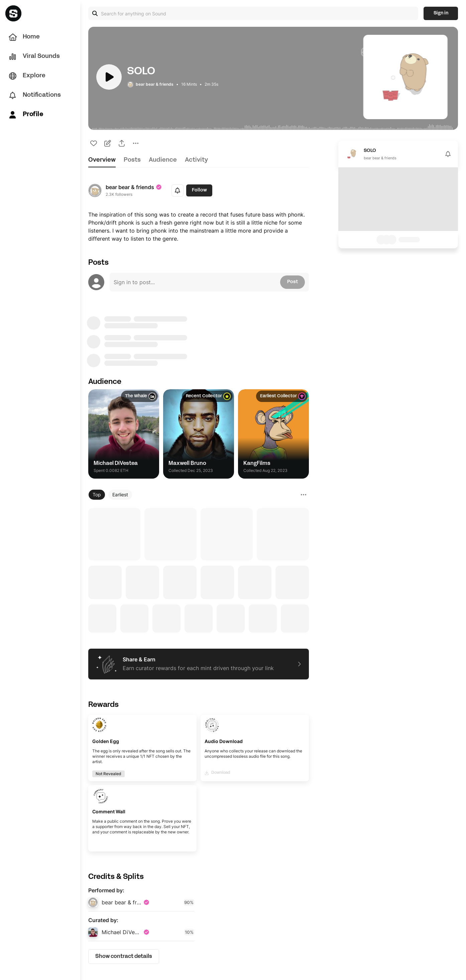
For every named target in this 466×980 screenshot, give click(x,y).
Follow (199, 190)
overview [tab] (102, 160)
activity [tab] (196, 160)
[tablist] (199, 162)
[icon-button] (94, 143)
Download (218, 773)
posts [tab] (132, 160)
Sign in (441, 13)
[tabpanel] (199, 574)
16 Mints (189, 84)
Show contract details (124, 957)
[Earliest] (120, 495)
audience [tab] (163, 160)
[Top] (97, 495)
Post (293, 282)
